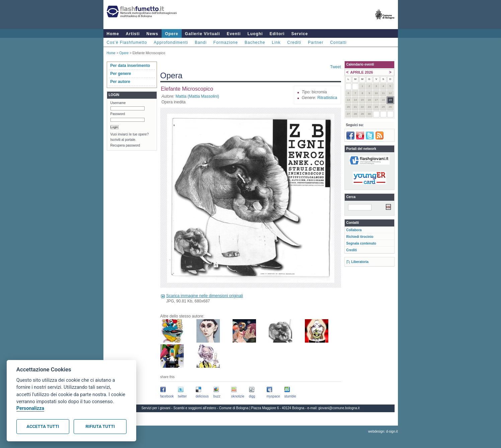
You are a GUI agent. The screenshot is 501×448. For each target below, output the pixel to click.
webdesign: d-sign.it (383, 431)
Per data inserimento (130, 66)
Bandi (201, 42)
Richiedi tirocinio (360, 237)
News (152, 34)
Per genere (121, 74)
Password (118, 114)
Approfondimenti (171, 42)
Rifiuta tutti (100, 426)
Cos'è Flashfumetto (127, 42)
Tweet (335, 67)
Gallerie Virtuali (203, 34)
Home (113, 34)
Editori (277, 34)
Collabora (354, 230)
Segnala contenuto (361, 243)
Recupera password (125, 145)
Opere (172, 34)
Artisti (133, 34)
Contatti (338, 42)
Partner (316, 42)
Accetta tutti (43, 426)
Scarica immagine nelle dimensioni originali (205, 296)
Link (276, 42)
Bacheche (255, 42)
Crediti (294, 42)
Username (118, 103)
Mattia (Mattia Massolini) (197, 96)
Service (300, 34)
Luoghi (255, 34)
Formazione (226, 42)
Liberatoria (360, 262)
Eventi (234, 34)
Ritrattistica (327, 98)
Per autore (120, 82)
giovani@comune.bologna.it (339, 408)
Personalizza (30, 408)
